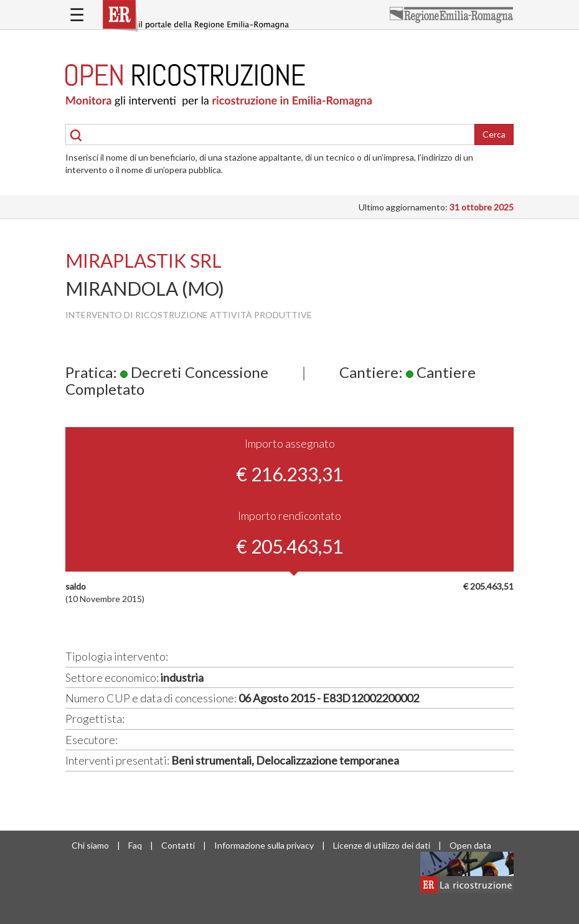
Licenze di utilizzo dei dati (382, 845)
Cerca (494, 134)
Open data (470, 845)
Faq (135, 845)
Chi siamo (90, 845)
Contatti (178, 845)
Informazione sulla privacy (264, 845)
